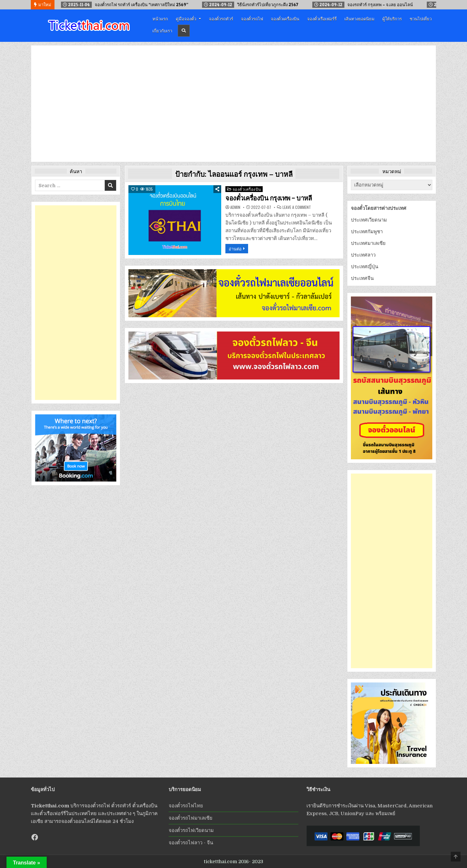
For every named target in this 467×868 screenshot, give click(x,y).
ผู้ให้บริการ (392, 18)
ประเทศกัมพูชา (367, 232)
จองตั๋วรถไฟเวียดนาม (191, 830)
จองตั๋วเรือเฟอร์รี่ (322, 18)
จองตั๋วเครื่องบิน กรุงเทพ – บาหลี (269, 198)
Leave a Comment (297, 207)
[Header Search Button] (184, 31)
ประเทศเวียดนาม (369, 220)
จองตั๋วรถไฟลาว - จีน (191, 843)
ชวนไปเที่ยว (421, 18)
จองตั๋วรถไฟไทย (186, 806)
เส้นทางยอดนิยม (359, 18)
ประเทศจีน (362, 278)
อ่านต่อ (235, 248)
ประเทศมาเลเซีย (368, 243)
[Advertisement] (76, 303)
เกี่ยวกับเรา (162, 30)
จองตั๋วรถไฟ (252, 18)
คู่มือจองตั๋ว (186, 18)
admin (235, 207)
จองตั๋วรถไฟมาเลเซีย (191, 818)
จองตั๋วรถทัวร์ (221, 18)
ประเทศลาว (363, 255)
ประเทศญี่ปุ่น (365, 267)
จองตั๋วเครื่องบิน (285, 18)
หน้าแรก (160, 18)
